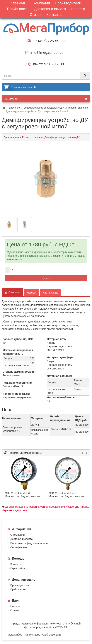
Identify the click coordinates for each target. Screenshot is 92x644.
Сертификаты (19, 547)
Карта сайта (18, 568)
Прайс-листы (18, 589)
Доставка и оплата (22, 539)
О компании (17, 535)
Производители (20, 585)
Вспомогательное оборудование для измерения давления (56, 108)
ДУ (77, 507)
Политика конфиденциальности (29, 543)
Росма (26, 137)
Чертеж (32, 293)
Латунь (84, 507)
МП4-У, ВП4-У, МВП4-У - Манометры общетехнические (67, 495)
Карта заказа (51, 293)
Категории (46, 99)
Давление (14, 108)
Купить (46, 278)
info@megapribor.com (46, 53)
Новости (15, 606)
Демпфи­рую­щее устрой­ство (22, 507)
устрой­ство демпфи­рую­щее (57, 507)
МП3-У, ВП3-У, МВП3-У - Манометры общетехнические (23, 495)
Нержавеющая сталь (14, 510)
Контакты (16, 564)
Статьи (15, 610)
